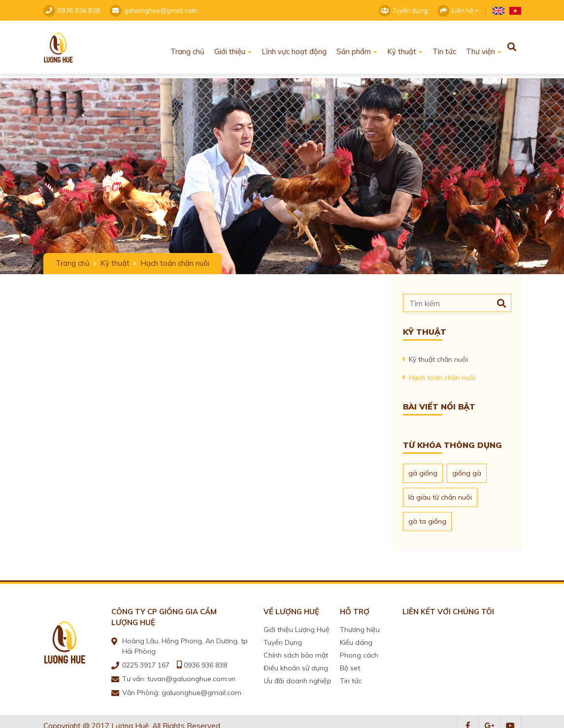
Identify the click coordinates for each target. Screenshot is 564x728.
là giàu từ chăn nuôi (440, 493)
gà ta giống (427, 517)
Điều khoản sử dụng (296, 664)
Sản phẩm (354, 47)
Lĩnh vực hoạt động (294, 47)
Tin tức (444, 47)
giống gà (467, 469)
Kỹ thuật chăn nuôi (438, 355)
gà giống (423, 469)
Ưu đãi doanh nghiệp (298, 676)
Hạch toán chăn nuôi (442, 373)
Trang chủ (187, 47)
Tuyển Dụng (283, 638)
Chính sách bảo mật (296, 651)
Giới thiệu (230, 47)
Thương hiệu (360, 625)
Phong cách (359, 651)
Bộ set (350, 664)
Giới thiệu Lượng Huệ (297, 625)
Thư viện (481, 47)
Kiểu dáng (356, 638)
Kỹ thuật (402, 47)
